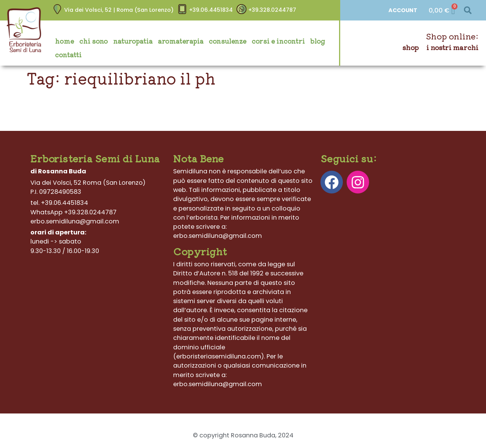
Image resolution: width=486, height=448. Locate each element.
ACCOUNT (403, 10)
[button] (468, 10)
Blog (318, 41)
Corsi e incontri (278, 41)
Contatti (68, 55)
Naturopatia (133, 41)
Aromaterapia (181, 41)
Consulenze (228, 41)
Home (65, 41)
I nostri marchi (452, 47)
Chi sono (94, 41)
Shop (411, 47)
